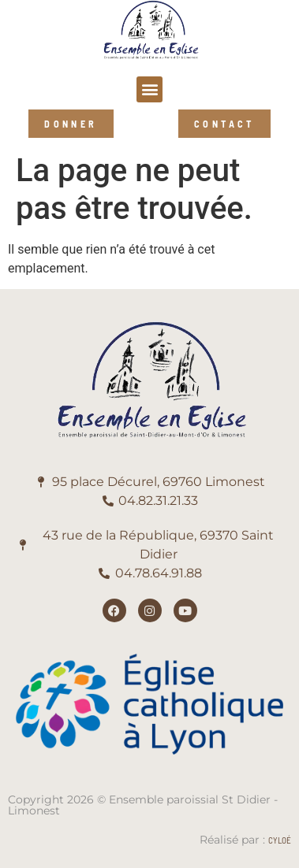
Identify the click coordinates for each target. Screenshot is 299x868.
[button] (149, 89)
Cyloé (280, 840)
